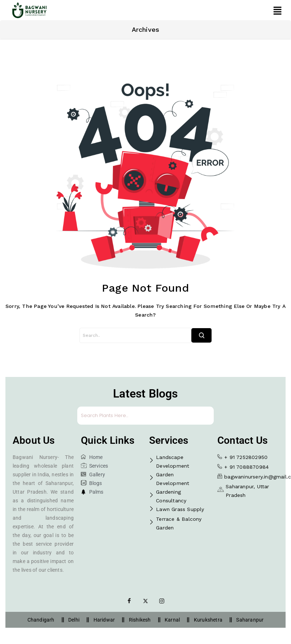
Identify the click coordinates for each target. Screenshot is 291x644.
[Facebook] (129, 601)
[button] (277, 10)
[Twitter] (145, 601)
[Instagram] (162, 601)
